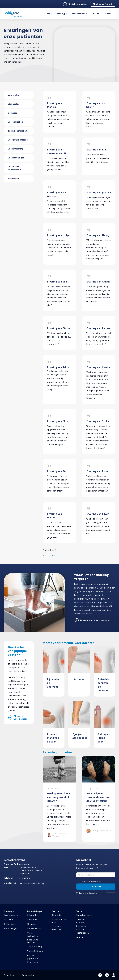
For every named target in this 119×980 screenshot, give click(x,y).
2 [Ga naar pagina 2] (48, 555)
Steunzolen (14, 104)
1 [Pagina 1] (43, 555)
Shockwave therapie (18, 140)
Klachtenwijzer (11, 924)
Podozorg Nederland (56, 928)
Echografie (13, 95)
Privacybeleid (10, 975)
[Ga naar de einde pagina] (54, 555)
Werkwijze (8, 920)
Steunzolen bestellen (81, 928)
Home (49, 14)
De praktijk (57, 915)
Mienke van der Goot (59, 921)
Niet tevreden (82, 933)
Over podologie (11, 915)
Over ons (96, 14)
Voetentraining (16, 149)
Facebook (80, 937)
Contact (109, 14)
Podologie (62, 14)
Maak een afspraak (103, 4)
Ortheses (13, 113)
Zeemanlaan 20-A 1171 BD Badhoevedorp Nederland (31, 871)
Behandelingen (79, 14)
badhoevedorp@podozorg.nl (33, 883)
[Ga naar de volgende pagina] (52, 555)
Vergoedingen (10, 929)
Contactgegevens (84, 915)
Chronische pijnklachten (14, 168)
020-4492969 (25, 878)
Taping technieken (17, 131)
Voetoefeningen (16, 158)
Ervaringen (13, 179)
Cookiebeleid (28, 975)
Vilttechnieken (15, 122)
